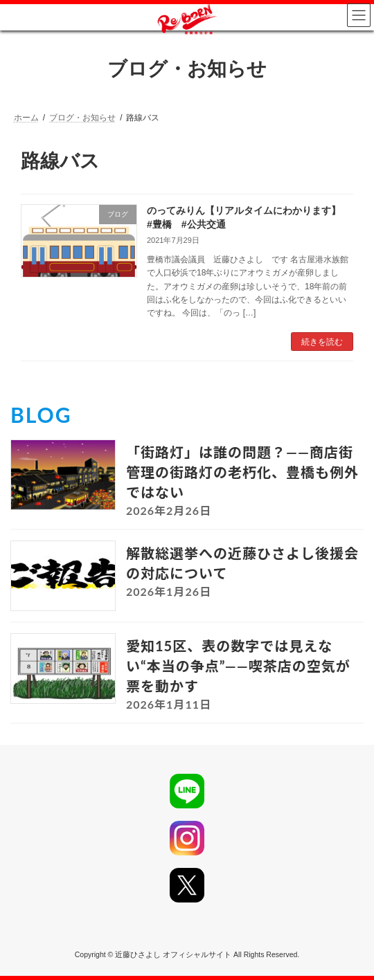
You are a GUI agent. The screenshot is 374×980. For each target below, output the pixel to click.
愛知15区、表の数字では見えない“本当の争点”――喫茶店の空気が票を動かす (238, 666)
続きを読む (322, 342)
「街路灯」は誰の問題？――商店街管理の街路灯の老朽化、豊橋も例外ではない (242, 472)
